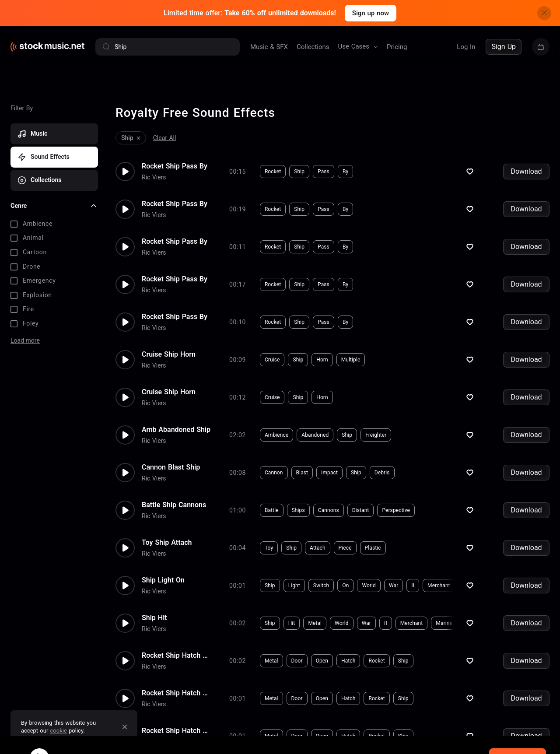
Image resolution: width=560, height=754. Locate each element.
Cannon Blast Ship (171, 466)
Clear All (165, 136)
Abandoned (315, 433)
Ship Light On (163, 579)
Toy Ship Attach (167, 541)
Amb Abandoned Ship (176, 428)
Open (322, 659)
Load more (25, 338)
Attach (318, 546)
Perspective (396, 509)
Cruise (272, 358)
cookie (59, 731)
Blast (302, 471)
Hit (292, 621)
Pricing (397, 47)
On (345, 584)
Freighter (376, 433)
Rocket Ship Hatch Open (177, 654)
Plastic (373, 546)
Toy (269, 546)
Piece (345, 546)
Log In (466, 47)
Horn (322, 358)
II (413, 584)
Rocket (273, 170)
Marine (444, 621)
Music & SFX (269, 47)
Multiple (351, 358)
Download (526, 170)
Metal (315, 621)
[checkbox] (54, 222)
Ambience (276, 433)
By (345, 170)
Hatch (348, 659)
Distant (361, 509)
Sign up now (371, 13)
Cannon (274, 471)
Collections (313, 47)
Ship (299, 170)
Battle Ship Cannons (174, 503)
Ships (298, 509)
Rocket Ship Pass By (175, 165)
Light (294, 584)
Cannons (329, 509)
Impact (329, 471)
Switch (321, 584)
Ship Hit (154, 616)
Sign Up (504, 47)
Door (297, 659)
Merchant (439, 584)
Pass (324, 170)
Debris (382, 471)
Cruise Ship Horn (169, 353)
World (369, 584)
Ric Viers (154, 175)
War (394, 584)
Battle (272, 509)
